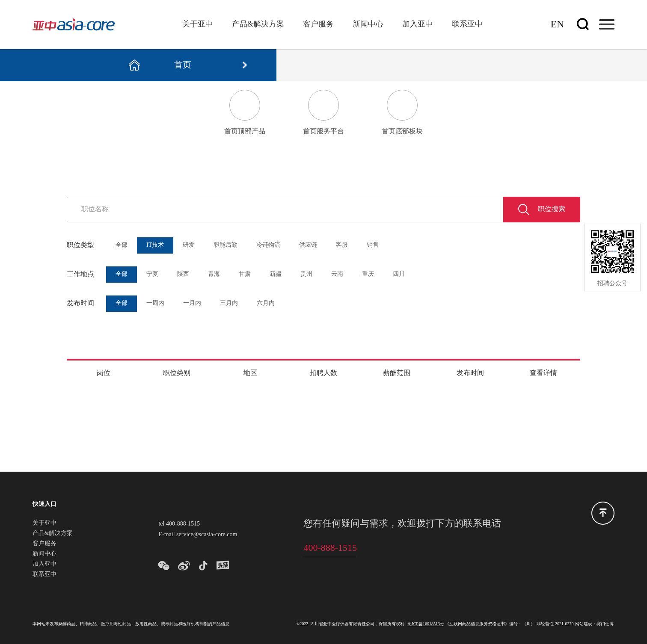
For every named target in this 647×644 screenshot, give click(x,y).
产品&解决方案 (258, 24)
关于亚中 (198, 24)
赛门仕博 (605, 624)
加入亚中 (418, 24)
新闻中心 (368, 24)
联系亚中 (467, 24)
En (557, 25)
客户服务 (318, 24)
